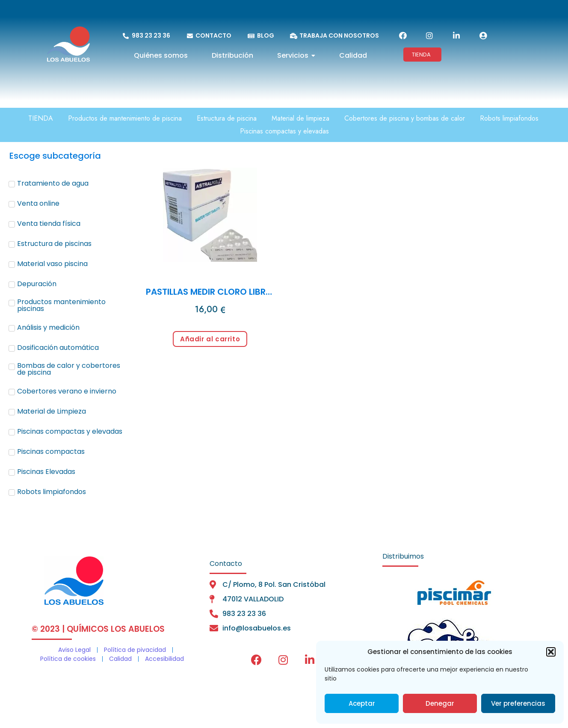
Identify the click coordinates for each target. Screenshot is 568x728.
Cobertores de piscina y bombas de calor (405, 118)
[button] (551, 652)
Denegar (440, 703)
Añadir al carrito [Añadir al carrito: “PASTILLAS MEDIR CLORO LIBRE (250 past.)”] (210, 339)
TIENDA (41, 118)
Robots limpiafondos (509, 118)
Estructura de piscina (227, 118)
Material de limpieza (300, 118)
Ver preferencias (518, 703)
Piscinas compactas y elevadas (284, 131)
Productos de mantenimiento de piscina (125, 118)
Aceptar (362, 703)
